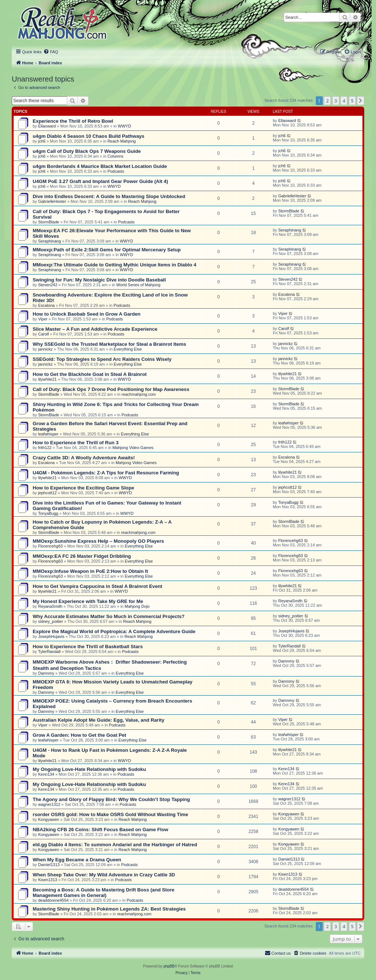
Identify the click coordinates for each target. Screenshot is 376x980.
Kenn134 (46, 774)
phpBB (169, 966)
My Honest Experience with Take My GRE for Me (88, 601)
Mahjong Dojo (137, 606)
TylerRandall (49, 651)
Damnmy (46, 673)
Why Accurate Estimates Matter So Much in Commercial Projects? (109, 616)
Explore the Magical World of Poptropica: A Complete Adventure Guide (114, 631)
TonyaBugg (48, 513)
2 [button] (327, 101)
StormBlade (49, 222)
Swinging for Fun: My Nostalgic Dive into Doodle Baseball (99, 280)
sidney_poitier (51, 621)
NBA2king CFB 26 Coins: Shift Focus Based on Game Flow (100, 830)
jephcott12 (48, 493)
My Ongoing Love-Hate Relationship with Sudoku (89, 769)
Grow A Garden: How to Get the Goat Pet (79, 735)
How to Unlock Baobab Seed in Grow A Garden (87, 314)
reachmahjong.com (139, 394)
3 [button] (336, 101)
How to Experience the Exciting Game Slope (83, 488)
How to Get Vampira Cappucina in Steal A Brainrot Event (97, 586)
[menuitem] (51, 52)
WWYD (124, 126)
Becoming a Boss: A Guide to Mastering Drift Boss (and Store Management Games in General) (104, 893)
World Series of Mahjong (138, 285)
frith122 (45, 448)
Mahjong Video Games (133, 448)
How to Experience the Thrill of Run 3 (76, 443)
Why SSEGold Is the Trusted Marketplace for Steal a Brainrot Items (109, 344)
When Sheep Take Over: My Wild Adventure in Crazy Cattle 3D (104, 875)
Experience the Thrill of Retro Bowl (73, 121)
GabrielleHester (52, 201)
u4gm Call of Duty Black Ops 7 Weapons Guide (87, 151)
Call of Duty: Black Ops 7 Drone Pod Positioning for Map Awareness (111, 389)
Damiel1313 (49, 865)
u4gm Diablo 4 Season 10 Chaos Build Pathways (88, 136)
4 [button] (344, 101)
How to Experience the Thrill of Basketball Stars (88, 647)
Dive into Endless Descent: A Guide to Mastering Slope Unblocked (109, 196)
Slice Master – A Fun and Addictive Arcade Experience (95, 329)
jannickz (46, 349)
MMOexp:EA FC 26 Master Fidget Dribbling (82, 556)
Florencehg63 (50, 546)
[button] (361, 101)
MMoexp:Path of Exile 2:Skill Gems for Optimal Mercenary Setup (107, 250)
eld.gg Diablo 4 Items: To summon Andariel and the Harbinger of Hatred (115, 845)
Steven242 (48, 285)
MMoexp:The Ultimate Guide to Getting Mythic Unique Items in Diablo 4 (114, 265)
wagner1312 (49, 804)
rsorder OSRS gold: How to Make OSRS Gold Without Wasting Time (110, 814)
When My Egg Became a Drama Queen (77, 860)
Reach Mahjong (122, 141)
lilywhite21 (48, 379)
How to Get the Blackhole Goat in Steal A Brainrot (90, 374)
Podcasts (116, 171)
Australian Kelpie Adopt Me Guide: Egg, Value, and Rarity (99, 720)
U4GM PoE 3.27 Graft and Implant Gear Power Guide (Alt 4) (100, 181)
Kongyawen (49, 819)
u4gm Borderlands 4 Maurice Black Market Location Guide (100, 166)
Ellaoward (47, 126)
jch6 (42, 141)
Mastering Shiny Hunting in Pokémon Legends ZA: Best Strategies (109, 909)
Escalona (46, 305)
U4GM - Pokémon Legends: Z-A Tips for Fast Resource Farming (106, 473)
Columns (115, 156)
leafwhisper (48, 434)
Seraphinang (50, 241)
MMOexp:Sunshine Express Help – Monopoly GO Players (98, 541)
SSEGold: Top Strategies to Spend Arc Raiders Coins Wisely (102, 359)
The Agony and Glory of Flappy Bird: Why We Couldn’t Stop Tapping (111, 799)
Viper (43, 319)
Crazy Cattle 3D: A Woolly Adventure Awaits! (84, 458)
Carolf (44, 334)
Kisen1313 (48, 880)
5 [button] (352, 101)
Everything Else (128, 349)
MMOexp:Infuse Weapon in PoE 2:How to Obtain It (90, 571)
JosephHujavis (51, 636)
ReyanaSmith (50, 606)
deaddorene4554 (53, 900)
